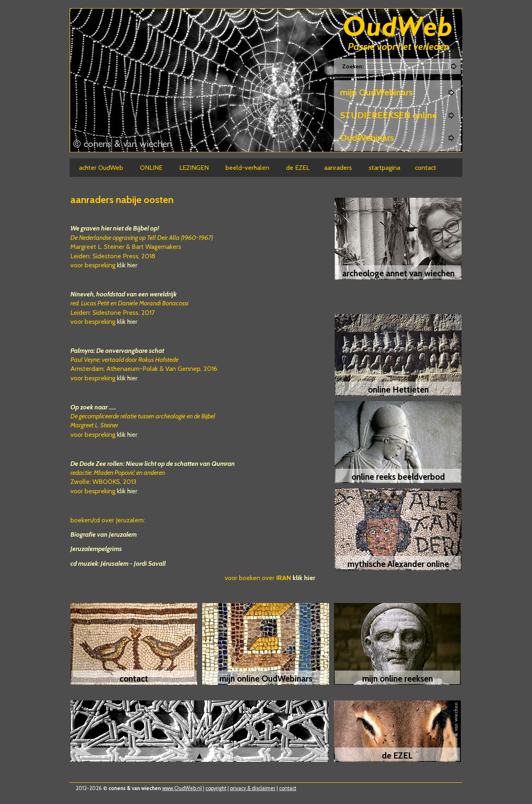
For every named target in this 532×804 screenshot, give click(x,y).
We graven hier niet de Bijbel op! (115, 228)
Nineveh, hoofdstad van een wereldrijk (124, 294)
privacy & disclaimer (253, 788)
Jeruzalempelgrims (96, 549)
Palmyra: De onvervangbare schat (117, 351)
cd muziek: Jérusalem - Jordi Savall (118, 563)
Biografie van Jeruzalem (104, 534)
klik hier (127, 265)
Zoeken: (353, 66)
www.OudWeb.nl (182, 788)
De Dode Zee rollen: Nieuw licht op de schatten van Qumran (153, 464)
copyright (216, 788)
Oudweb (398, 28)
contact (288, 788)
